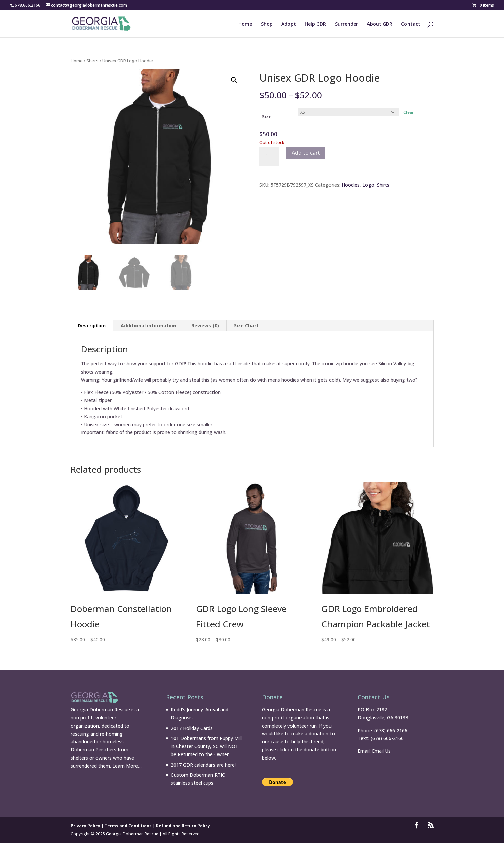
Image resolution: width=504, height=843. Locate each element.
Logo (368, 185)
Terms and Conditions (128, 826)
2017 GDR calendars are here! (203, 765)
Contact (411, 24)
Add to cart (306, 153)
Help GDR (315, 24)
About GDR (380, 24)
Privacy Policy (85, 826)
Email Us (381, 751)
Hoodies (351, 185)
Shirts (92, 61)
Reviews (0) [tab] (205, 326)
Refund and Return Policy (183, 826)
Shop (267, 24)
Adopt (289, 24)
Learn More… (127, 766)
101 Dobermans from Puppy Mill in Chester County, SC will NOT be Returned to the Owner (206, 746)
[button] (234, 80)
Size (267, 117)
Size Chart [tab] (246, 326)
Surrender (346, 24)
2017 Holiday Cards (192, 728)
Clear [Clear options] (409, 112)
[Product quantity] (269, 156)
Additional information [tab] (148, 326)
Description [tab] (92, 326)
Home (245, 24)
